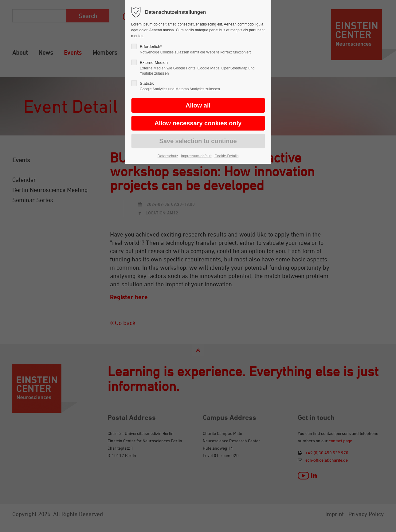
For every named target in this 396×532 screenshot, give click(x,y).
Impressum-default (196, 156)
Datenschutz (168, 156)
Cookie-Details (226, 156)
